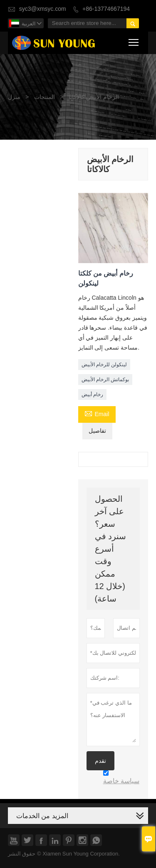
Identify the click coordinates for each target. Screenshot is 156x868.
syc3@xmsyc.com (43, 9)
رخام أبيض (92, 395)
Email (97, 414)
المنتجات (45, 97)
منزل (14, 97)
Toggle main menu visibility (134, 41)
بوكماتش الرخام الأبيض (105, 380)
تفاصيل (97, 431)
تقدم (100, 761)
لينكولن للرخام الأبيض (104, 365)
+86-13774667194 (106, 9)
